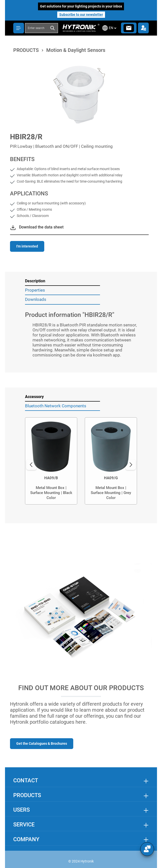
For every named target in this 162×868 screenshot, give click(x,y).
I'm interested (27, 246)
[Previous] (31, 465)
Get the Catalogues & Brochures (42, 743)
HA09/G (111, 478)
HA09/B (51, 478)
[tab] (62, 281)
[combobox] (36, 28)
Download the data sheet (41, 227)
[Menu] (19, 28)
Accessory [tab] (34, 397)
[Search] (53, 28)
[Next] (130, 465)
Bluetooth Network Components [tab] (56, 406)
